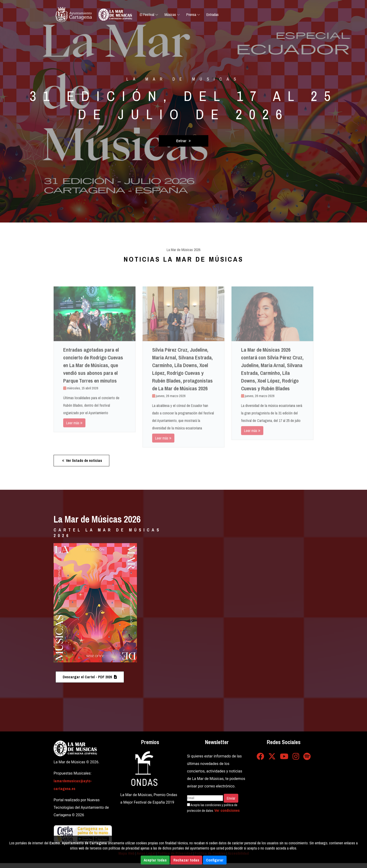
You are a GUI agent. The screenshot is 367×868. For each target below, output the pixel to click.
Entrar (183, 141)
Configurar (215, 860)
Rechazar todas (186, 860)
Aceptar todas (155, 860)
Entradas (213, 15)
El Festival (147, 15)
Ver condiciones (227, 810)
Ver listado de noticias (82, 460)
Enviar (231, 798)
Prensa (191, 15)
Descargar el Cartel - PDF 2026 (90, 677)
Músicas (170, 15)
